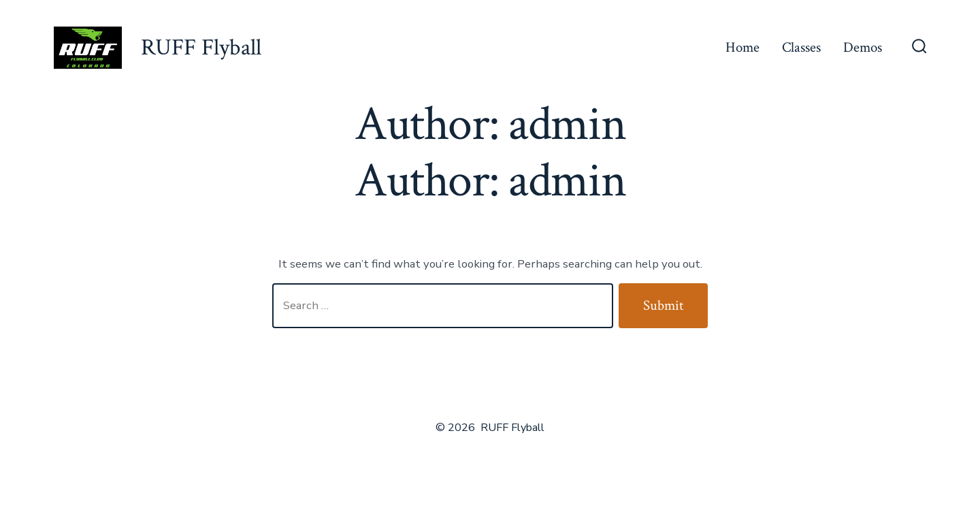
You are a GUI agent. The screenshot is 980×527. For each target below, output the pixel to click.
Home (742, 47)
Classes (801, 47)
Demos (863, 47)
